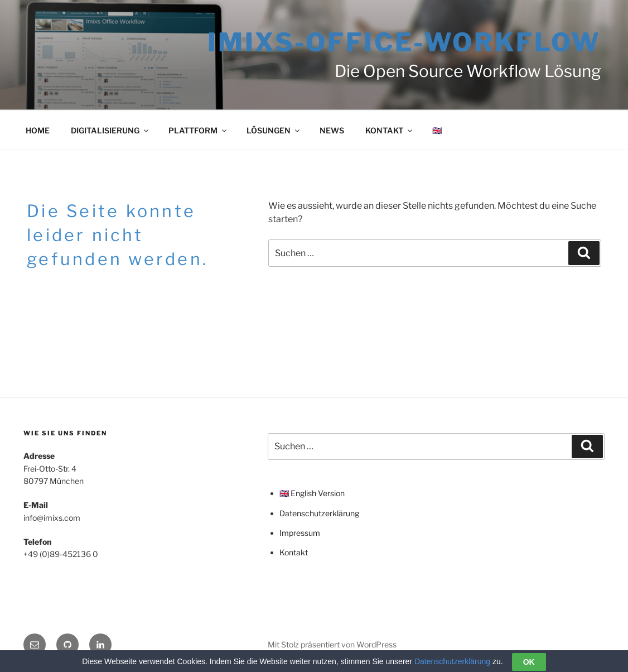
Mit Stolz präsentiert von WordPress (332, 644)
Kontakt (294, 552)
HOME (38, 130)
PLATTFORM (198, 130)
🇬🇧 (437, 130)
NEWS (332, 130)
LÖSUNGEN (274, 130)
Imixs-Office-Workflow (404, 42)
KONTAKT (390, 130)
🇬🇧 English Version (312, 493)
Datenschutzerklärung (319, 513)
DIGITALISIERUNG (110, 130)
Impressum (300, 533)
